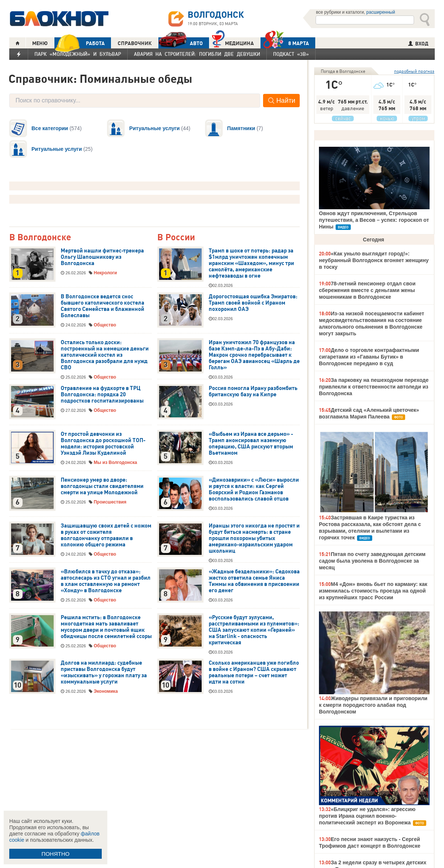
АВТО (181, 43)
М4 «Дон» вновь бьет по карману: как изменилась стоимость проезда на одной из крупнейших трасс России (373, 591)
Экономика (106, 691)
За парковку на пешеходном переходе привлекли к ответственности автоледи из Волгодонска (374, 387)
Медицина (233, 42)
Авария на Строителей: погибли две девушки (197, 54)
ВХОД (418, 44)
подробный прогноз (414, 71)
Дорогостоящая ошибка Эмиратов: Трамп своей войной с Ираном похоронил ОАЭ (253, 303)
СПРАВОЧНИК (135, 43)
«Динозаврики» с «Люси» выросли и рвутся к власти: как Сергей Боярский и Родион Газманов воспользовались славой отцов (254, 489)
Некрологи (105, 273)
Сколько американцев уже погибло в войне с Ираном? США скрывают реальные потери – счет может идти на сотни (254, 672)
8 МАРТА (285, 43)
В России (176, 238)
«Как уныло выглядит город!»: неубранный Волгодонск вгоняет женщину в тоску (374, 260)
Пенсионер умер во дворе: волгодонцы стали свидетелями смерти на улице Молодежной (102, 486)
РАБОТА (80, 43)
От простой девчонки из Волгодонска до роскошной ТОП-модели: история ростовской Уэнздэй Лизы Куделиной (103, 443)
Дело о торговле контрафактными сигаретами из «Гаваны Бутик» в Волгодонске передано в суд (369, 357)
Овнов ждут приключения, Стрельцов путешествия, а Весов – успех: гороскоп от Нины (374, 220)
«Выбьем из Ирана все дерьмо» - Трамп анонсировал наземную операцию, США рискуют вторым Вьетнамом (251, 443)
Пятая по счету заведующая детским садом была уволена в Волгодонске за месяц (372, 561)
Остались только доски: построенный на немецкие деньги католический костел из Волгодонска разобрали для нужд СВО (105, 355)
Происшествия (110, 502)
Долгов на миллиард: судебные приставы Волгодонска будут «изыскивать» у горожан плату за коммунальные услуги (104, 672)
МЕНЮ (40, 43)
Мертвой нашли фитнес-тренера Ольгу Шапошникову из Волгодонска (102, 257)
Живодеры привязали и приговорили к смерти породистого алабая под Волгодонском (373, 705)
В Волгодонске (40, 238)
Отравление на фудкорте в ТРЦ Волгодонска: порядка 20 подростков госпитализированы (102, 394)
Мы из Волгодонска (115, 462)
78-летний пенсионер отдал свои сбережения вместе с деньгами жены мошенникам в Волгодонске (367, 290)
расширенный (381, 12)
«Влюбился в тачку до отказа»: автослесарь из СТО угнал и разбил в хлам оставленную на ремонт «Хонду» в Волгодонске (106, 581)
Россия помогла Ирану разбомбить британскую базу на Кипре (253, 391)
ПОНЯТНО (55, 854)
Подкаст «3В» (291, 54)
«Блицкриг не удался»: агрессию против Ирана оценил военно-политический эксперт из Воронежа (367, 816)
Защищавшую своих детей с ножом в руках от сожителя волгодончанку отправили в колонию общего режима (106, 535)
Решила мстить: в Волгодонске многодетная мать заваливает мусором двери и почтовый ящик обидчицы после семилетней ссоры (106, 627)
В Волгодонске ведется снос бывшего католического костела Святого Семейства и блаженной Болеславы (102, 306)
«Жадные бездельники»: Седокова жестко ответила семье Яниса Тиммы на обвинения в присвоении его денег (254, 581)
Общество (105, 325)
